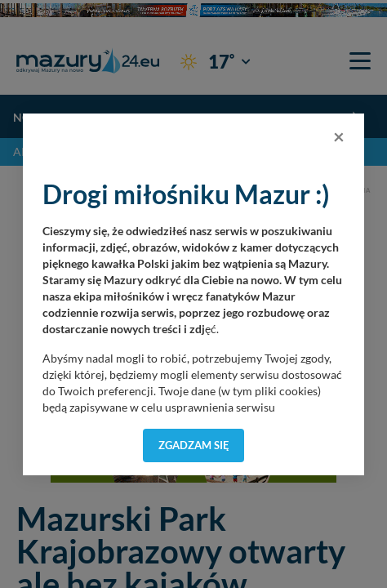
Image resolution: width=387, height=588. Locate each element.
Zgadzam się (194, 445)
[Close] (339, 136)
